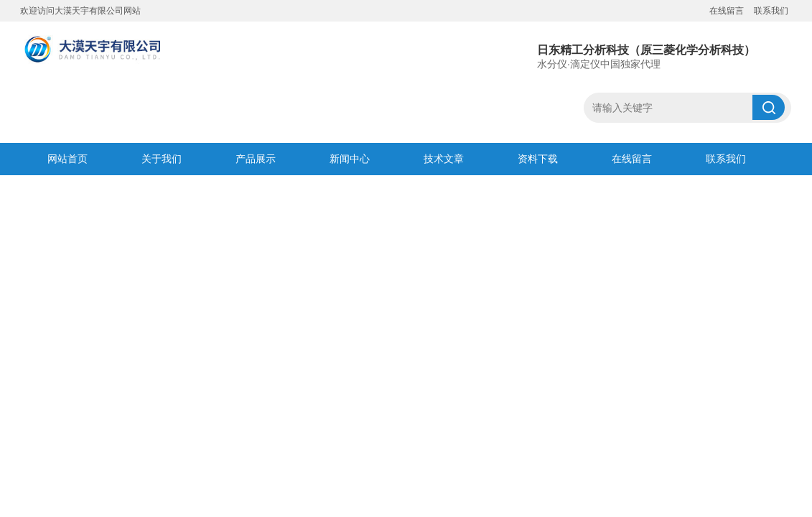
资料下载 (538, 159)
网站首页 (67, 159)
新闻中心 (350, 159)
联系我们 (771, 11)
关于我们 (162, 159)
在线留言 (727, 11)
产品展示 (256, 159)
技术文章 (444, 159)
